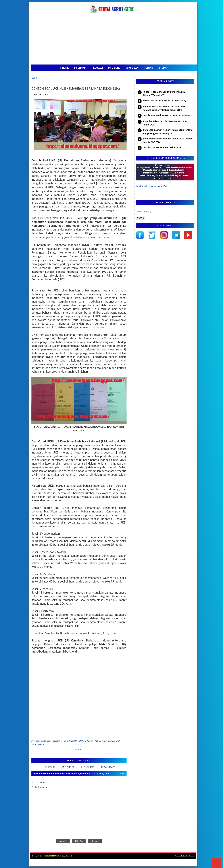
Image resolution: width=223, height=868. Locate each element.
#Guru (78, 750)
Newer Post (63, 841)
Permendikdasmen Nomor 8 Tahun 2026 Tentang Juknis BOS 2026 (168, 140)
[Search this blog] (150, 211)
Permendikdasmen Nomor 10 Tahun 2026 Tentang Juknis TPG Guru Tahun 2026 (164, 108)
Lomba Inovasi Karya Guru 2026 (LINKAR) (164, 101)
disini (113, 633)
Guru (34, 78)
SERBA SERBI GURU (51, 856)
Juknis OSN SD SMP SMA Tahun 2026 (162, 147)
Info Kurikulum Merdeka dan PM (151, 186)
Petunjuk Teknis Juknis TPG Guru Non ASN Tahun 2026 (165, 123)
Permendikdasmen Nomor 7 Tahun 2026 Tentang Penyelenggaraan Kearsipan (168, 132)
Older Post (79, 841)
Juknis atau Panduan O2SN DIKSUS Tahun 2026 (168, 115)
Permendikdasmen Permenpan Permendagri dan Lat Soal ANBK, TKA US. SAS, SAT (79, 774)
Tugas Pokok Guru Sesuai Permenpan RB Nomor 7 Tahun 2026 (164, 94)
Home (95, 841)
